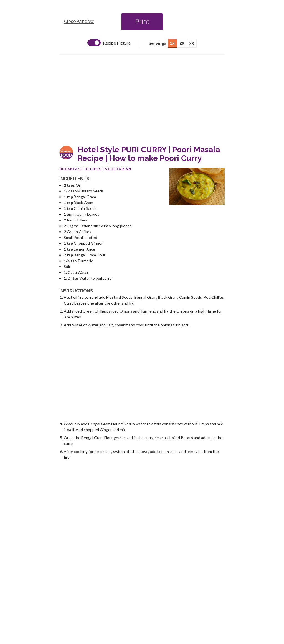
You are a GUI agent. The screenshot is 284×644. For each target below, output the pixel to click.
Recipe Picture (117, 43)
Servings (158, 43)
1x (172, 43)
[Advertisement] (142, 100)
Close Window (79, 21)
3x (192, 43)
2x (182, 43)
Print (142, 21)
